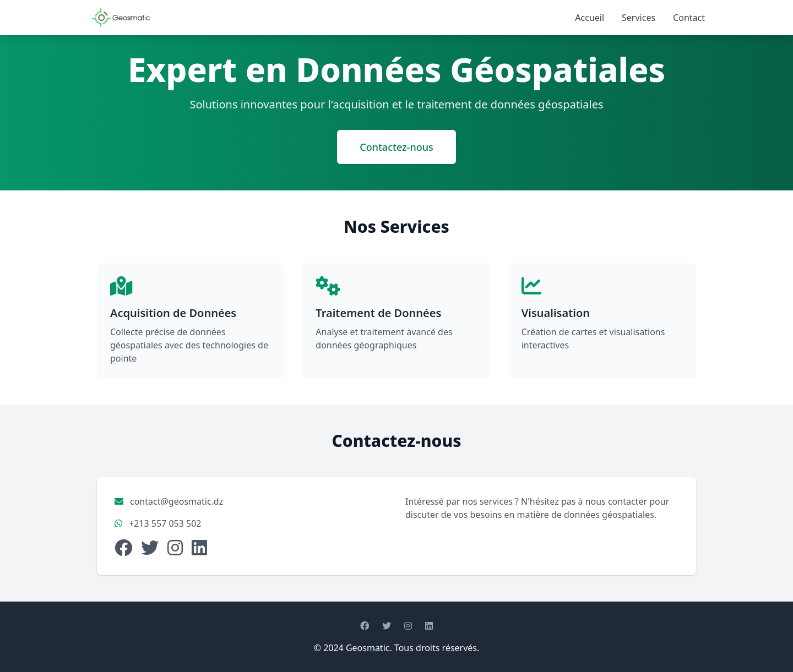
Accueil (590, 18)
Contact (689, 18)
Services (639, 18)
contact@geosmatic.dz (176, 501)
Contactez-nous (396, 147)
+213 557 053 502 (165, 523)
